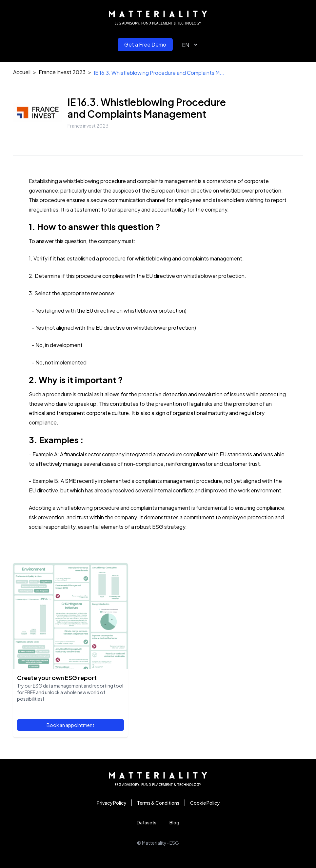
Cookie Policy (205, 803)
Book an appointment (70, 725)
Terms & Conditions (158, 803)
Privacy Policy (111, 803)
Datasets (147, 822)
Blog (174, 822)
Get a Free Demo (145, 44)
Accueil (22, 72)
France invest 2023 (62, 72)
